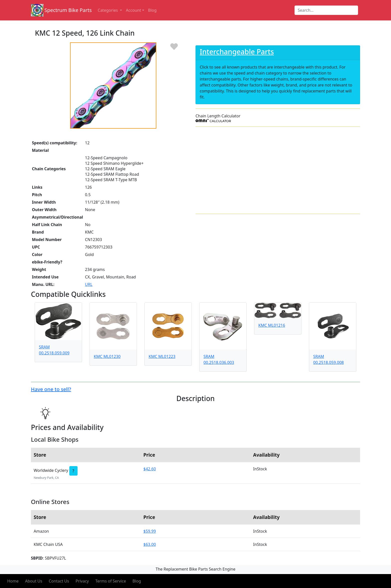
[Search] (326, 10)
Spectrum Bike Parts (68, 10)
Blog (137, 581)
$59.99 (150, 531)
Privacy (82, 581)
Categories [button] (108, 10)
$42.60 (150, 469)
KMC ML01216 (272, 325)
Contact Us (59, 581)
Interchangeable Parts (237, 52)
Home (13, 581)
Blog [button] (152, 10)
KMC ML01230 (107, 356)
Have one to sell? (51, 389)
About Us (34, 581)
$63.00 (150, 544)
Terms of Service (111, 581)
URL (89, 284)
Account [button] (134, 10)
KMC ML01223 (162, 356)
